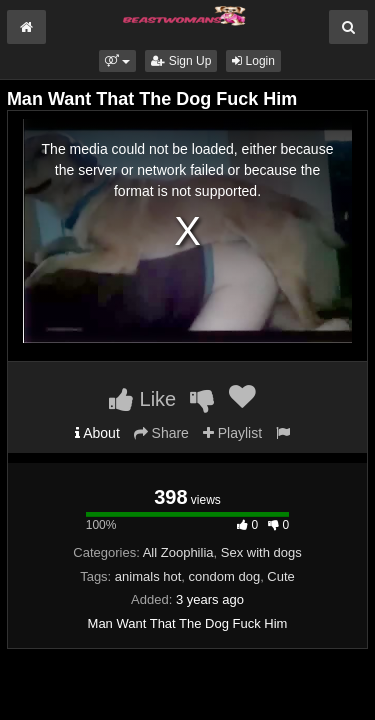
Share (161, 433)
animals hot (148, 576)
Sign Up (181, 61)
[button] (117, 61)
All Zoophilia (178, 552)
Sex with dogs (261, 552)
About (97, 433)
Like (142, 399)
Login (253, 61)
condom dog (225, 576)
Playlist (232, 433)
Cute (280, 576)
